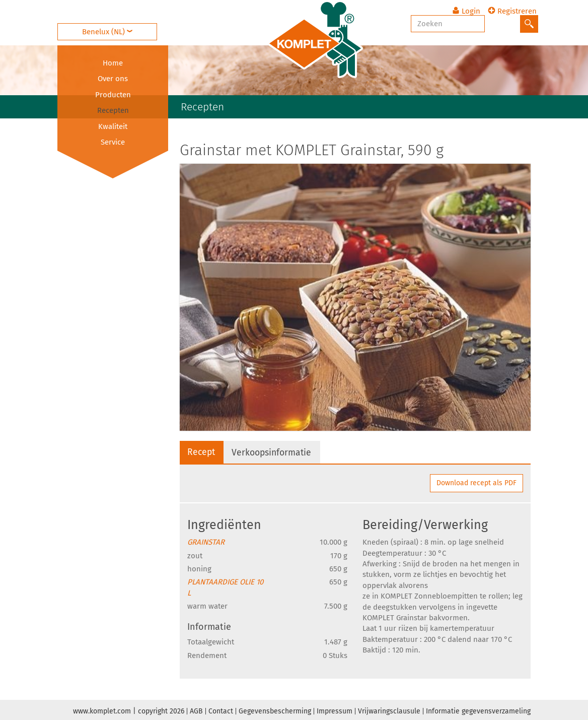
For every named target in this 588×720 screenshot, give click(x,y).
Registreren (514, 8)
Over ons (113, 79)
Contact (221, 710)
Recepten (113, 110)
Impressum (335, 710)
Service (113, 142)
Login (468, 8)
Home (113, 63)
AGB (196, 710)
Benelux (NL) (113, 23)
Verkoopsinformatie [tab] (274, 452)
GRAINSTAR (206, 541)
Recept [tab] (202, 452)
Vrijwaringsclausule (389, 710)
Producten (113, 95)
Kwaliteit (113, 126)
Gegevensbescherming (275, 710)
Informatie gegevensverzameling (478, 710)
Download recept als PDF (476, 481)
